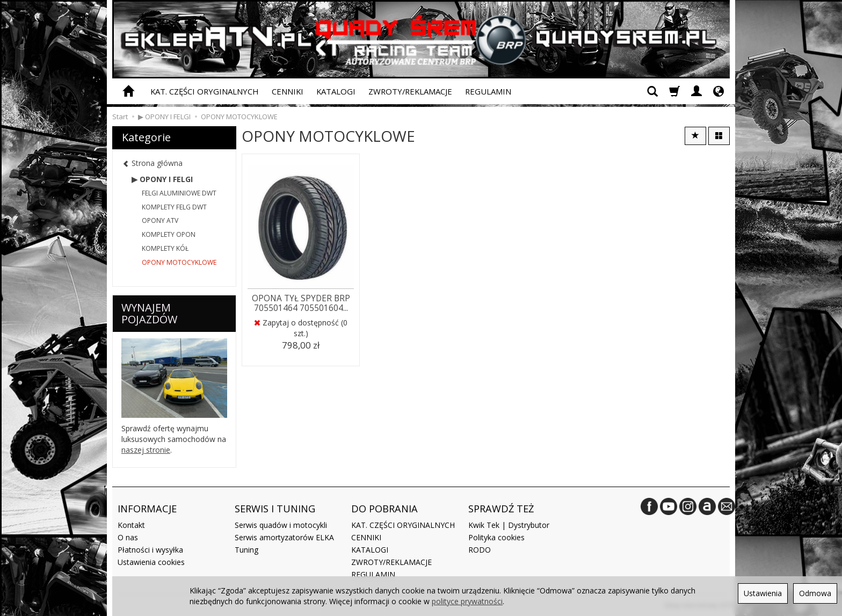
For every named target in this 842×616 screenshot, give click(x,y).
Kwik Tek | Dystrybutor (509, 525)
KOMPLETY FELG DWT (174, 207)
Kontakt (131, 525)
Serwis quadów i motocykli (281, 525)
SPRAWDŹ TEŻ (501, 509)
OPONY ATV (160, 220)
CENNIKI (288, 91)
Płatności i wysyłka (150, 550)
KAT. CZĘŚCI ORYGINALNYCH (205, 91)
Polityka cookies (496, 537)
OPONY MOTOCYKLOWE (179, 262)
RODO (480, 550)
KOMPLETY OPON (169, 234)
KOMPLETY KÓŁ (165, 248)
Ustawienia (763, 593)
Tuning (246, 550)
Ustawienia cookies (151, 562)
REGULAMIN (488, 91)
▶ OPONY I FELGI (162, 179)
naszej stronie (146, 450)
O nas (128, 537)
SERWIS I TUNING (275, 509)
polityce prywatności (467, 601)
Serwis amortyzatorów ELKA (284, 537)
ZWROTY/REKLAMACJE (410, 91)
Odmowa (815, 593)
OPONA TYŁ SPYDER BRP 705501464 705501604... (301, 303)
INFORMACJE (147, 509)
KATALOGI (336, 91)
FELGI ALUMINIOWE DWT (179, 193)
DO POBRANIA (384, 509)
